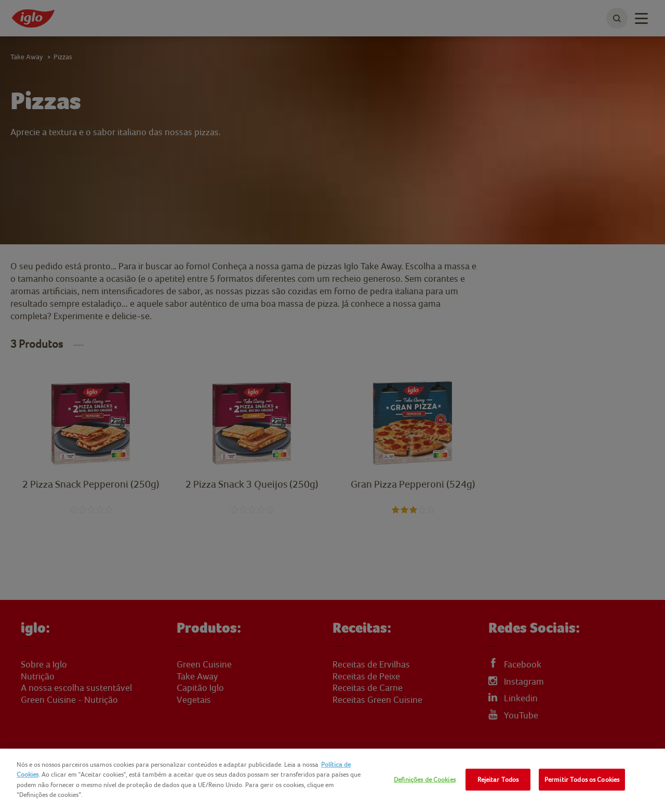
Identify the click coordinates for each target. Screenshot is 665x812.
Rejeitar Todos (498, 780)
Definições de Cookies (425, 780)
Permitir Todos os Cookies (582, 780)
